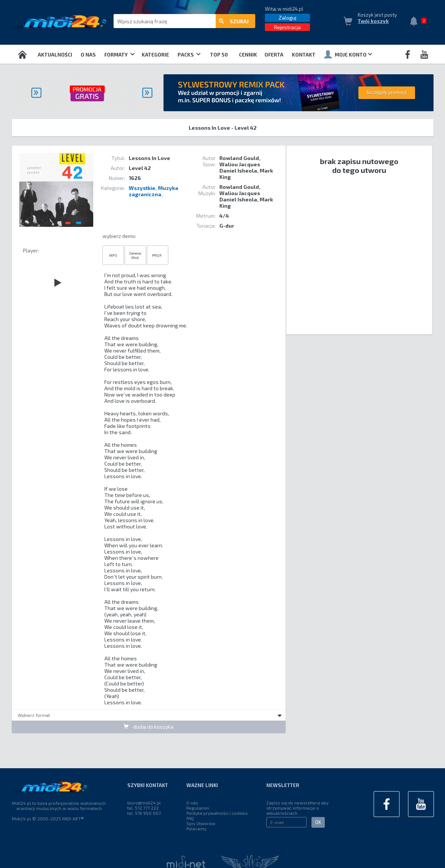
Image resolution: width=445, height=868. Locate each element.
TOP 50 (219, 55)
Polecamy (196, 828)
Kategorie (155, 55)
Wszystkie (142, 188)
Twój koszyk (373, 21)
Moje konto (348, 54)
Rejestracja (287, 27)
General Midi (135, 255)
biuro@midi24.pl (144, 803)
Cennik (248, 55)
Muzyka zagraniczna (154, 191)
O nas (88, 55)
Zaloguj (287, 18)
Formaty (119, 55)
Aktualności (55, 55)
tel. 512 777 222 (143, 808)
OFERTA (274, 55)
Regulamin (198, 808)
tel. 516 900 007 (144, 813)
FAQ (190, 818)
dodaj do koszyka (149, 727)
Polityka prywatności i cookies (217, 813)
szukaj (234, 21)
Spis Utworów (201, 823)
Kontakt (304, 55)
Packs (189, 55)
